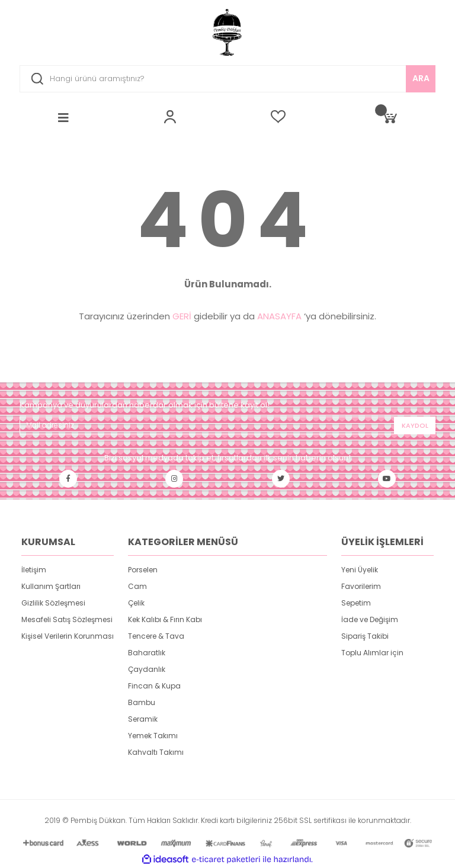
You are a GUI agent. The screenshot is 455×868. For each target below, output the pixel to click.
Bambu (142, 702)
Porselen (143, 570)
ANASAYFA (279, 316)
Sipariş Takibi (365, 636)
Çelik (136, 603)
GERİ (182, 316)
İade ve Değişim (370, 619)
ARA (421, 78)
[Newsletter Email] (227, 425)
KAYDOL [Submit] (415, 425)
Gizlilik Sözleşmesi (53, 603)
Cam (137, 586)
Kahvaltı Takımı (156, 752)
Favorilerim (361, 586)
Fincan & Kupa (154, 686)
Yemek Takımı (153, 736)
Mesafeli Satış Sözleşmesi (67, 619)
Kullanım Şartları (51, 586)
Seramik (143, 719)
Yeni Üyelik (360, 570)
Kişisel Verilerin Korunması (68, 636)
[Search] (227, 79)
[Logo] (227, 33)
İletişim (34, 570)
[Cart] (389, 117)
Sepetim (356, 603)
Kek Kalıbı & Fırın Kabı (165, 619)
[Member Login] (170, 117)
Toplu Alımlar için (372, 653)
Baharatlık (147, 653)
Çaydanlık (147, 669)
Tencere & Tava (156, 636)
